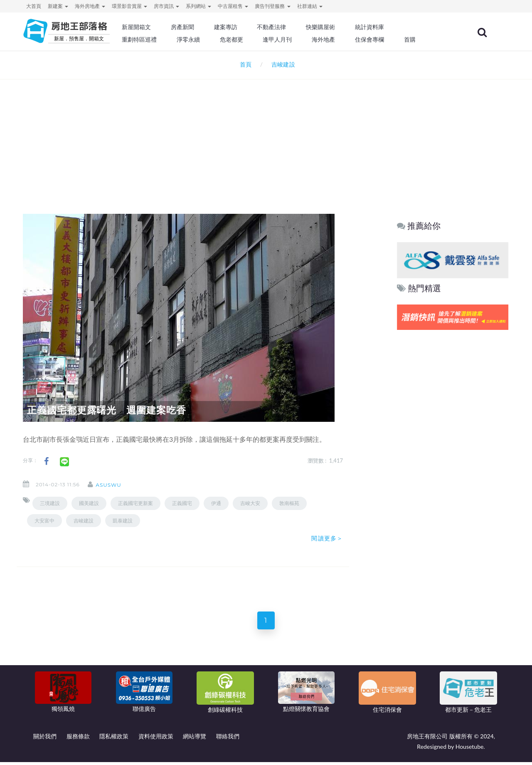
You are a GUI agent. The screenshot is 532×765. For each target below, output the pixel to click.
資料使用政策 (156, 739)
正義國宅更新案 (135, 503)
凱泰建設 (123, 521)
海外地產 (343, 40)
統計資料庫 (388, 27)
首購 (427, 40)
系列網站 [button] (198, 6)
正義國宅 (182, 503)
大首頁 (34, 6)
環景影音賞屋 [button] (129, 6)
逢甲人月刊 (299, 40)
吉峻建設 (84, 521)
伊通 (216, 503)
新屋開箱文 (162, 27)
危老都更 (254, 40)
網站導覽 (195, 739)
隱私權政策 (114, 739)
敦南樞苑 (289, 503)
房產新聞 (206, 27)
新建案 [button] (58, 6)
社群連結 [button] (310, 6)
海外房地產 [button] (90, 6)
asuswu (115, 485)
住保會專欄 (388, 40)
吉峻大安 (250, 503)
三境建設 (50, 503)
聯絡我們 (228, 739)
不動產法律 (293, 27)
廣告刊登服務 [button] (272, 6)
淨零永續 (212, 40)
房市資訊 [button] (166, 6)
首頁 (244, 64)
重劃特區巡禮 (165, 40)
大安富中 (44, 521)
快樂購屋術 (340, 27)
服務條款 (78, 739)
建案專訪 (248, 27)
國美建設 (89, 503)
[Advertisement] (266, 136)
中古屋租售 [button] (233, 6)
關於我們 (45, 739)
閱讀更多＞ (327, 538)
